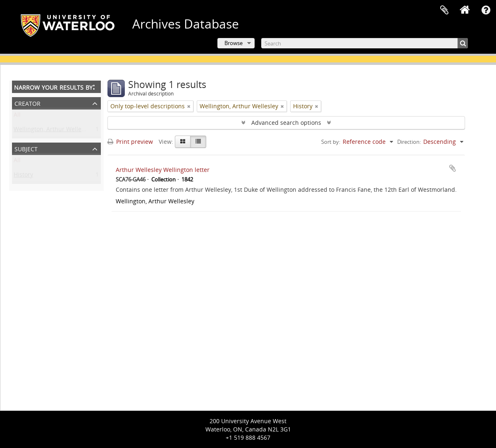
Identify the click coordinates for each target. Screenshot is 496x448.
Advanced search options (286, 123)
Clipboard (444, 10)
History (23, 176)
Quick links (486, 10)
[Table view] (198, 142)
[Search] (365, 43)
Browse (234, 43)
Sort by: (331, 142)
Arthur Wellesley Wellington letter (163, 170)
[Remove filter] (189, 106)
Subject (26, 148)
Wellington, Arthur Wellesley (53, 131)
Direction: (409, 142)
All (17, 116)
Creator (27, 103)
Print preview (130, 142)
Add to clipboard (453, 168)
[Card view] (183, 142)
